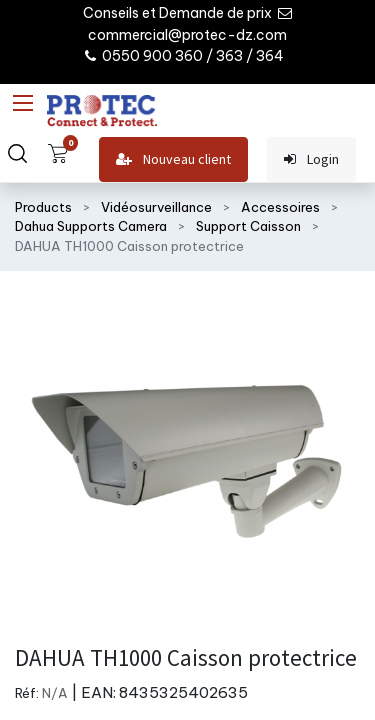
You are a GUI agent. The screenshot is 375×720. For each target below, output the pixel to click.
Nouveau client (173, 159)
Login (311, 159)
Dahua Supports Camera (91, 226)
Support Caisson (248, 226)
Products (43, 207)
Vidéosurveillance (156, 207)
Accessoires (280, 207)
